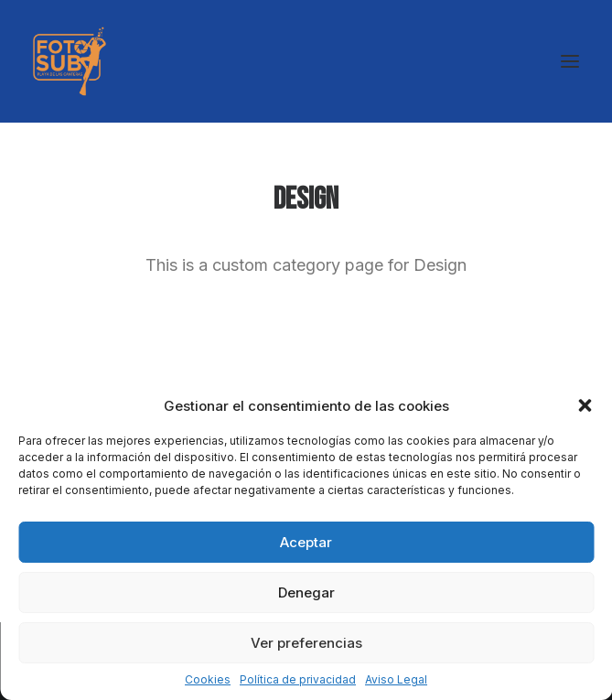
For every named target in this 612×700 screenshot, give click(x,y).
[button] (585, 405)
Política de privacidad (298, 679)
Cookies (208, 679)
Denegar (306, 592)
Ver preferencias (306, 643)
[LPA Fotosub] (70, 61)
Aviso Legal (396, 679)
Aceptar (306, 542)
